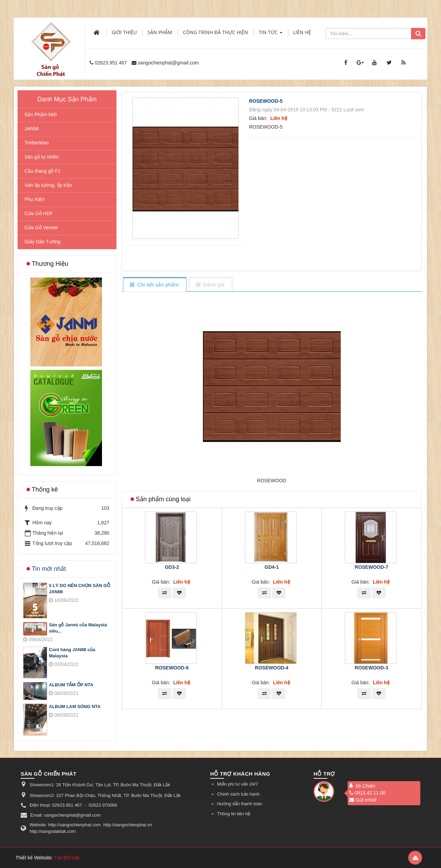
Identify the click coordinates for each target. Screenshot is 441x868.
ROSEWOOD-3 (372, 668)
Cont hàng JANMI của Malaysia (72, 653)
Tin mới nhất (49, 569)
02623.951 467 (111, 63)
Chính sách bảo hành (238, 794)
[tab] (155, 285)
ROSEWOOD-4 (272, 668)
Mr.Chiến (365, 786)
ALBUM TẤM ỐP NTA (71, 685)
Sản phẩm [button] (160, 32)
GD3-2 (172, 567)
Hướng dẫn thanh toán (240, 804)
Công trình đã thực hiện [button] (216, 32)
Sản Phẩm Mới (40, 114)
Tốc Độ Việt (67, 858)
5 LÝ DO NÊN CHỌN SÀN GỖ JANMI (80, 589)
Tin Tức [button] (271, 34)
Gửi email (363, 800)
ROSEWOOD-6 (172, 668)
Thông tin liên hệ (234, 814)
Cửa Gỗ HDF (39, 213)
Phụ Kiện (34, 199)
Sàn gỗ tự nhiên (42, 157)
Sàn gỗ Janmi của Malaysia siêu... (78, 628)
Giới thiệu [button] (124, 32)
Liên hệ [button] (302, 32)
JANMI (32, 129)
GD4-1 (272, 567)
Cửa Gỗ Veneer (41, 228)
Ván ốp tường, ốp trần (48, 185)
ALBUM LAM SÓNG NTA (75, 706)
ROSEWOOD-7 (372, 567)
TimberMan (37, 143)
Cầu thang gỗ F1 (43, 171)
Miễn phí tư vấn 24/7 (238, 784)
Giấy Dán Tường (42, 242)
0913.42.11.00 (367, 793)
